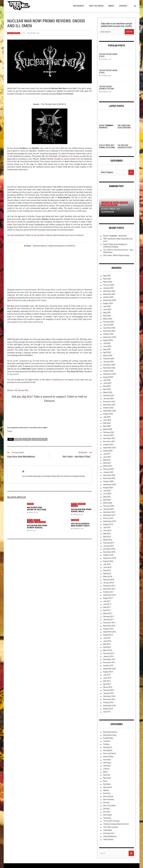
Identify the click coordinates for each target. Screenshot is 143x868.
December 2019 (109, 512)
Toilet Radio (108, 830)
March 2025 (108, 319)
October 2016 (108, 629)
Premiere (107, 793)
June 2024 (107, 346)
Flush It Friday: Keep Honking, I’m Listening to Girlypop (107, 147)
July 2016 (107, 638)
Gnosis (18, 439)
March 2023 (108, 392)
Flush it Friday (107, 203)
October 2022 (108, 408)
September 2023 (110, 374)
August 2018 (108, 561)
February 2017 (109, 616)
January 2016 (108, 656)
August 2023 (108, 377)
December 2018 (109, 549)
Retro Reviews (109, 799)
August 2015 (108, 672)
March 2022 (108, 429)
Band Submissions (14, 33)
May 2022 (107, 423)
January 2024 (108, 362)
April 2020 (107, 500)
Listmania (75, 520)
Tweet (10, 431)
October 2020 (108, 481)
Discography (108, 750)
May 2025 (107, 313)
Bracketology (108, 738)
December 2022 (109, 402)
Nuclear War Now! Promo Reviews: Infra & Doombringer (81, 512)
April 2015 (107, 684)
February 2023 (109, 395)
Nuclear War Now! (40, 439)
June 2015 (107, 678)
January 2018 (108, 583)
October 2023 (108, 371)
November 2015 (109, 663)
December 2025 (109, 291)
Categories (78, 6)
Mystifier (50, 159)
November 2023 (109, 368)
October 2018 (108, 555)
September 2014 (110, 706)
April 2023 (107, 389)
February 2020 (109, 506)
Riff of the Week (109, 806)
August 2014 (108, 709)
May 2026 (107, 276)
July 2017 (107, 601)
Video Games (108, 839)
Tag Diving (107, 818)
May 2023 (107, 386)
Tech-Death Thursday (111, 821)
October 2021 (108, 445)
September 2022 (110, 411)
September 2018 (110, 558)
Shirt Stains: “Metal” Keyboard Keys (116, 255)
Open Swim (106, 205)
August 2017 (108, 598)
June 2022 (107, 420)
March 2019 (108, 540)
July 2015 (107, 675)
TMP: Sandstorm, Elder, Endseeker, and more (124, 128)
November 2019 (109, 515)
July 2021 (107, 454)
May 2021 (107, 460)
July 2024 (107, 343)
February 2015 (109, 690)
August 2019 (108, 524)
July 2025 (107, 306)
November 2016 (109, 626)
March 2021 (108, 466)
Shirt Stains (108, 815)
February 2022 (109, 432)
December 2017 (109, 586)
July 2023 (107, 380)
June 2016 (107, 641)
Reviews (30, 504)
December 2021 (109, 438)
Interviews (107, 763)
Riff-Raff (107, 812)
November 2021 (109, 441)
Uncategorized (40, 522)
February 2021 (109, 469)
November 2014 (109, 699)
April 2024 (107, 352)
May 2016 (107, 644)
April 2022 (107, 426)
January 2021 (108, 472)
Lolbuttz (106, 769)
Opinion (37, 520)
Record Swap (108, 796)
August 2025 (108, 303)
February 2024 (109, 359)
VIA (15, 390)
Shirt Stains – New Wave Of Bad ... (77, 457)
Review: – (115, 236)
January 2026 (108, 288)
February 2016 (109, 653)
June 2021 (107, 457)
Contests (107, 741)
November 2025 (109, 294)
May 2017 (107, 607)
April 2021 (107, 463)
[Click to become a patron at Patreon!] (50, 414)
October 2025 (108, 297)
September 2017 (110, 595)
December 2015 (109, 659)
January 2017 (108, 620)
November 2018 (109, 552)
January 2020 (108, 509)
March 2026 (108, 282)
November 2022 (109, 405)
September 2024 (110, 337)
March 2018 (108, 577)
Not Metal (124, 203)
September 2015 (110, 669)
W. (25, 33)
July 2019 (107, 527)
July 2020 (107, 491)
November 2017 (109, 589)
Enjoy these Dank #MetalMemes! (21, 457)
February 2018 (109, 580)
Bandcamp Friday (110, 735)
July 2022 (107, 417)
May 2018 (107, 570)
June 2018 (107, 567)
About (111, 6)
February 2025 (109, 322)
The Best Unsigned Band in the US (116, 824)
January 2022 (108, 435)
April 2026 (107, 279)
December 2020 (109, 475)
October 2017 (108, 592)
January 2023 (108, 399)
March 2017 (108, 613)
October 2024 (108, 334)
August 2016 (108, 635)
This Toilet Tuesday (110, 827)
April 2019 (107, 537)
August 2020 (108, 488)
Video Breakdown (110, 836)
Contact (123, 6)
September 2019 (110, 521)
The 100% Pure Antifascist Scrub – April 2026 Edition (125, 147)
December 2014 (109, 696)
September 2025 (110, 300)
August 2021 (108, 451)
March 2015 (108, 687)
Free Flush (107, 760)
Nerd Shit (107, 775)
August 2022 (108, 414)
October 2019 (108, 518)
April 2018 (107, 574)
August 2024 (108, 340)
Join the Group (96, 6)
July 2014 (107, 712)
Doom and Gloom (110, 753)
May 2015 (107, 681)
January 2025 (108, 325)
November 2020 (109, 478)
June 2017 (107, 604)
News (105, 781)
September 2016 (110, 632)
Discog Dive (108, 747)
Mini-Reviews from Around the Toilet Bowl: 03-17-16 (37, 510)
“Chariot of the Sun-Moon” (35, 235)
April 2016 (107, 647)
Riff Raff (107, 809)
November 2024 (109, 331)
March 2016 (108, 650)
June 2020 (107, 494)
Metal (74, 504)
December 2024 (109, 328)
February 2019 (109, 543)
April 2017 (107, 610)
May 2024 (107, 349)
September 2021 (110, 448)
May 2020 (107, 497)
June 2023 (107, 383)
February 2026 (109, 285)
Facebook (80, 235)
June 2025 (107, 309)
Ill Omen (27, 439)
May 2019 (107, 534)
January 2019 (108, 546)
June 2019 (107, 531)
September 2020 (110, 485)
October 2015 (108, 666)
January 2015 (108, 693)
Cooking (106, 744)
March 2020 (108, 503)
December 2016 (109, 623)
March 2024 (108, 356)
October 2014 (108, 702)
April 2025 (107, 316)
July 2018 (107, 564)
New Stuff (82, 504)
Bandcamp (58, 380)
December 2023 (109, 365)
